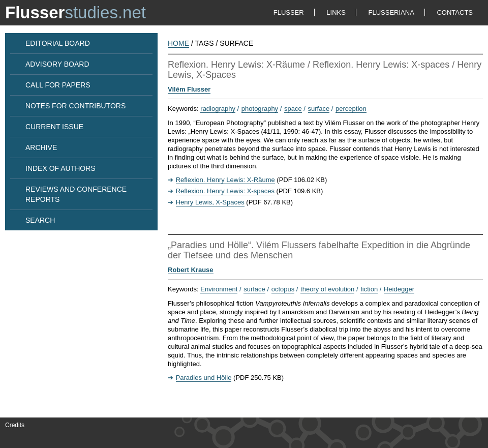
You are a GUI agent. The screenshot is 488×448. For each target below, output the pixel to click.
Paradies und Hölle (204, 378)
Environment (219, 289)
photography (260, 109)
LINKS (336, 12)
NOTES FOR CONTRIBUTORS (75, 106)
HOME (178, 43)
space (293, 109)
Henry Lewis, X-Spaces (210, 202)
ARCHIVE (41, 147)
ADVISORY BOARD (57, 64)
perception (351, 109)
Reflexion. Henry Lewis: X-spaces (225, 191)
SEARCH (40, 220)
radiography (218, 109)
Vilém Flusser (189, 89)
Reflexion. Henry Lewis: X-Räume (225, 180)
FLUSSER (289, 12)
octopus (283, 289)
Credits (15, 425)
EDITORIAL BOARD (58, 43)
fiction (369, 289)
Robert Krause (191, 270)
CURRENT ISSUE (54, 127)
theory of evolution (327, 289)
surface (319, 109)
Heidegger (399, 289)
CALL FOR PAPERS (58, 85)
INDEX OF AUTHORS (60, 168)
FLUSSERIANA (391, 12)
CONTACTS (455, 12)
